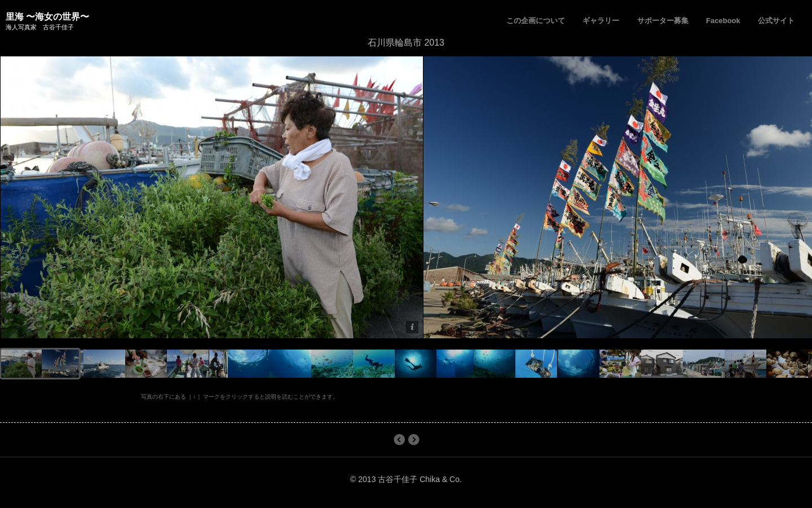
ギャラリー (601, 21)
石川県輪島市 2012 (414, 440)
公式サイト (776, 21)
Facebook (723, 21)
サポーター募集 (663, 21)
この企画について (536, 21)
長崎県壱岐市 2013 (399, 440)
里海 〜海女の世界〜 (47, 17)
